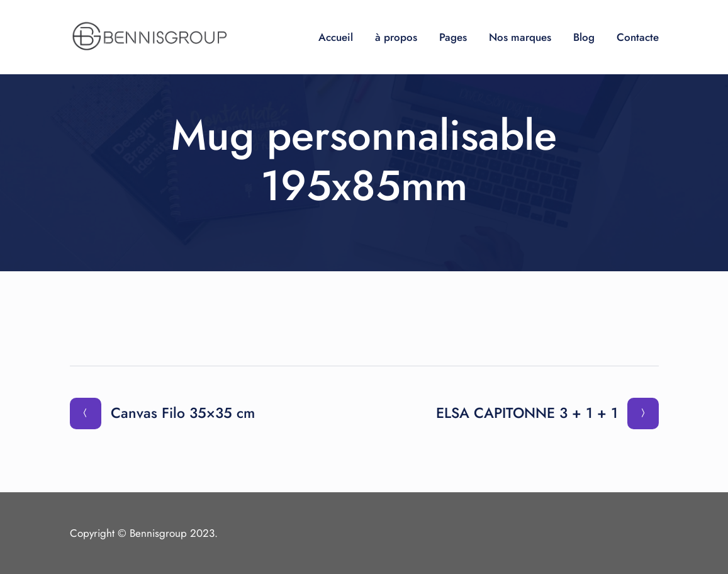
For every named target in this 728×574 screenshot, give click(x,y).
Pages (453, 37)
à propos (396, 37)
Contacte (638, 37)
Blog (584, 37)
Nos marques (520, 37)
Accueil (336, 37)
